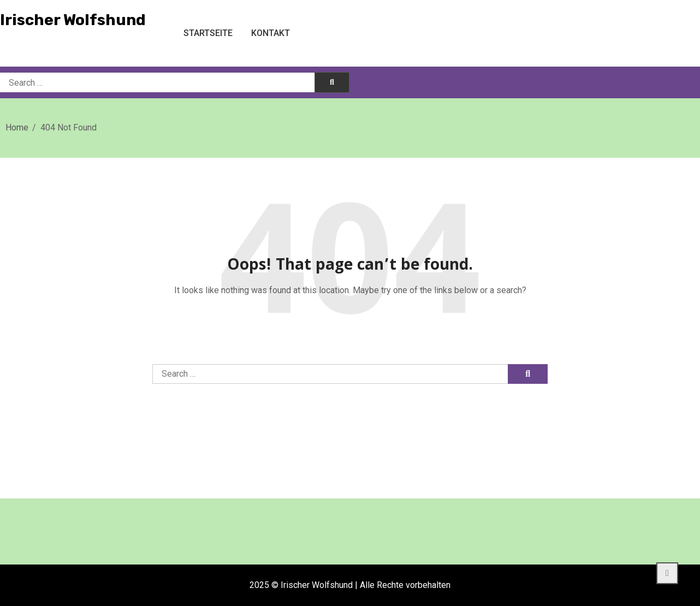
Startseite (208, 33)
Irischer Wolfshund (73, 20)
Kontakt (271, 33)
